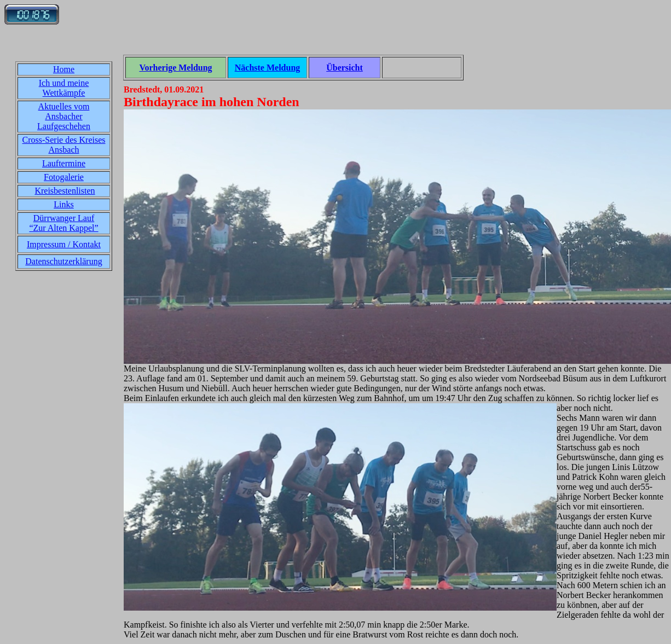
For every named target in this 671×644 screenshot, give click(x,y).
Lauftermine (64, 163)
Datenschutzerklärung (63, 261)
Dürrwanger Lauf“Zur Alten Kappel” (63, 223)
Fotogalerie (64, 177)
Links (63, 204)
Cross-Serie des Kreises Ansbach (64, 145)
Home (64, 69)
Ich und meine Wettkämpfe (64, 88)
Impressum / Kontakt (64, 244)
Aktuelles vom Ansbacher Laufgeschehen (64, 116)
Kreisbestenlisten (65, 191)
